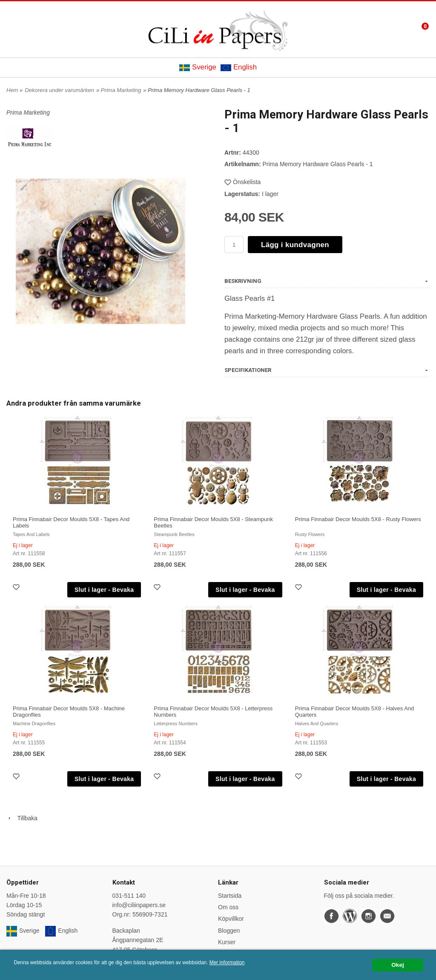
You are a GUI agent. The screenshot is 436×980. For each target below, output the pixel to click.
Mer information (227, 963)
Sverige (198, 67)
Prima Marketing (121, 90)
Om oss (228, 907)
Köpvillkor (231, 919)
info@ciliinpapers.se (139, 905)
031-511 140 (129, 896)
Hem (12, 90)
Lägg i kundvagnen (295, 245)
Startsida (230, 896)
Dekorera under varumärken (59, 90)
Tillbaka (22, 818)
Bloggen (229, 931)
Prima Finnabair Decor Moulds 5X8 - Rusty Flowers (358, 519)
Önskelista (242, 182)
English (239, 67)
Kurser (227, 942)
